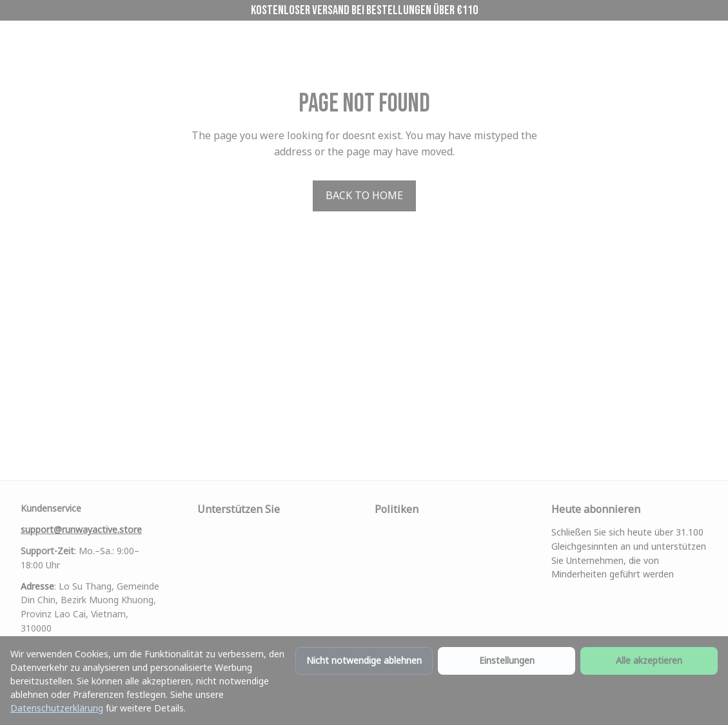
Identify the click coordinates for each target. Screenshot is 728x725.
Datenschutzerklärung (57, 708)
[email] (81, 503)
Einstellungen (507, 660)
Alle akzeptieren (649, 660)
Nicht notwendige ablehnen (364, 660)
